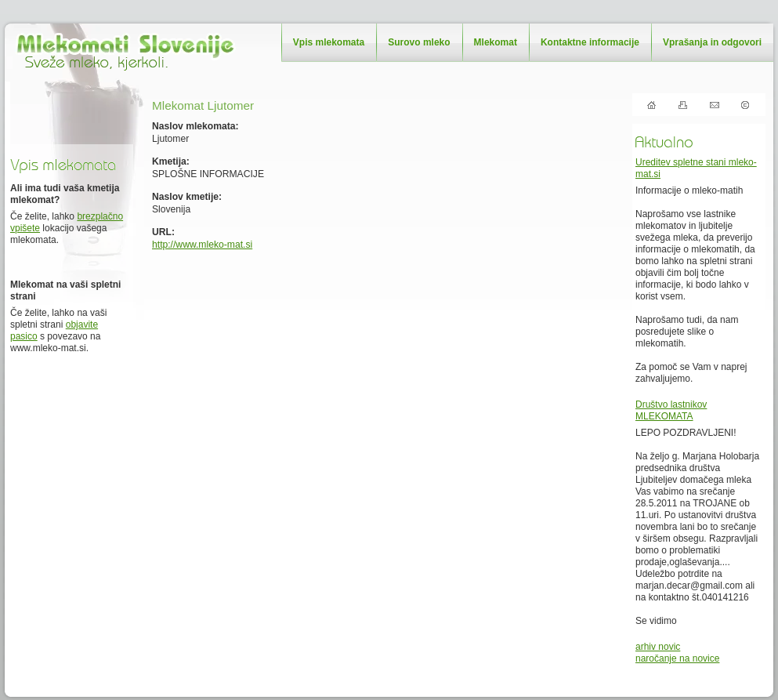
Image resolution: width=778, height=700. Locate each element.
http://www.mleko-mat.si (202, 245)
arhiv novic (658, 647)
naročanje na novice (677, 658)
